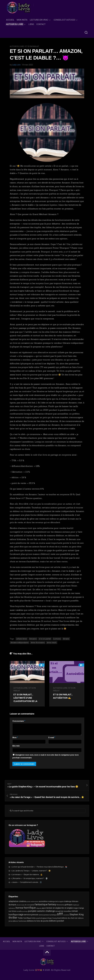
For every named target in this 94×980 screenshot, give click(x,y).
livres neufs (52, 643)
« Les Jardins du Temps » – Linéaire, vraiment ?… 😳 (31, 871)
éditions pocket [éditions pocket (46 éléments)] (56, 921)
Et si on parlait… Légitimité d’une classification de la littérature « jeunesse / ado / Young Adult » (27, 701)
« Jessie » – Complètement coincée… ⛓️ (26, 882)
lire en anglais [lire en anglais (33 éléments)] (67, 908)
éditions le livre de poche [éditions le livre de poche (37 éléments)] (38, 921)
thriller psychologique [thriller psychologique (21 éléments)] (39, 918)
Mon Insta (22, 20)
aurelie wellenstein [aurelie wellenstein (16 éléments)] (32, 902)
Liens (31, 24)
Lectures (57, 639)
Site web (16, 746)
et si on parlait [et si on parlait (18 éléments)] (30, 905)
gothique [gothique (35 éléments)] (68, 905)
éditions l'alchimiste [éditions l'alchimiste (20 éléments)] (19, 921)
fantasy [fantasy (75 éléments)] (52, 904)
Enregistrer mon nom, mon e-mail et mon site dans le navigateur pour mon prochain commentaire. (45, 756)
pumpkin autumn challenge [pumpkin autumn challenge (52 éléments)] (42, 911)
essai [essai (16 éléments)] (23, 905)
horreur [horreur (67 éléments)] (20, 908)
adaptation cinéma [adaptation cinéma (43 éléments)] (17, 901)
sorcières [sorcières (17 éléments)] (66, 915)
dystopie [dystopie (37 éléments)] (12, 905)
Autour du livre (15, 24)
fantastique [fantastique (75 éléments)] (41, 904)
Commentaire (19, 721)
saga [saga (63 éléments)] (21, 915)
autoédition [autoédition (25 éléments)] (43, 901)
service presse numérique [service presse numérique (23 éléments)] (48, 915)
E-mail (52, 738)
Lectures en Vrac (39, 20)
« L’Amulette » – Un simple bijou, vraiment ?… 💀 (29, 878)
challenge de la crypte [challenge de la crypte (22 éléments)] (56, 901)
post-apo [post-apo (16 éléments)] (25, 911)
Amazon (33, 639)
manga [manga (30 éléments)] (81, 908)
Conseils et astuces (64, 20)
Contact (41, 24)
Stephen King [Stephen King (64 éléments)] (77, 915)
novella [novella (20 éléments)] (19, 911)
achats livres (22, 639)
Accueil (10, 20)
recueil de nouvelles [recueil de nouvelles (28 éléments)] (63, 911)
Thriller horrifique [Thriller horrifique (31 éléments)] (24, 918)
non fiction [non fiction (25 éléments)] (12, 911)
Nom (15, 738)
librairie (66, 639)
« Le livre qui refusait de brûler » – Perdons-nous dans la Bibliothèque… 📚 (39, 867)
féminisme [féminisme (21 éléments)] (60, 905)
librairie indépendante (20, 643)
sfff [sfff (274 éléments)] (60, 914)
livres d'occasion (38, 643)
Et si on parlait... (33, 46)
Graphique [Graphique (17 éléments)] (76, 905)
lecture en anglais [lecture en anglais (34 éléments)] (54, 908)
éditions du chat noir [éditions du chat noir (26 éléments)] (69, 918)
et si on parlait (45, 639)
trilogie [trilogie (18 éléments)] (49, 918)
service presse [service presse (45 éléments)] (31, 915)
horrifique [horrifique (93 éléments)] (30, 908)
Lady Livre (16, 65)
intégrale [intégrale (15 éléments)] (39, 908)
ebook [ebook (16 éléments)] (19, 905)
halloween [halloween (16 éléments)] (12, 908)
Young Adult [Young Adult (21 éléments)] (56, 918)
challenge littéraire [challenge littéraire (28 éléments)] (71, 901)
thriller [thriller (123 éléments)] (13, 918)
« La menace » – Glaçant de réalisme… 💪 (27, 875)
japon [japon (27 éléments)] (44, 908)
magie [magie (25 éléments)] (76, 908)
